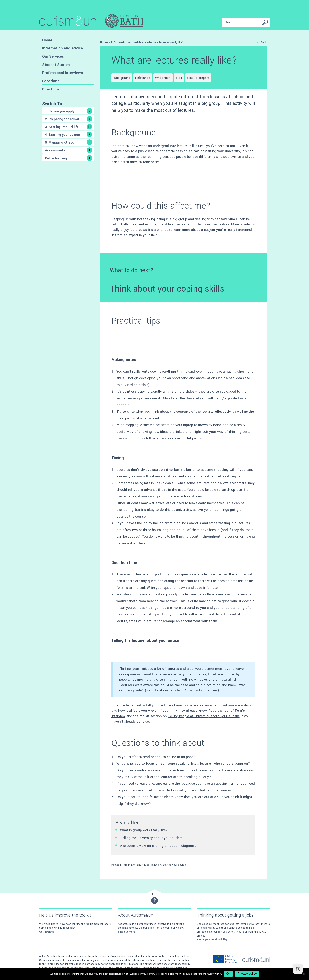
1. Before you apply (69, 111)
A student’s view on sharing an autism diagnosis (158, 846)
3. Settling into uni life (69, 127)
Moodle (169, 398)
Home (47, 40)
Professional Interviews (62, 73)
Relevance (143, 78)
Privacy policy (247, 974)
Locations (51, 81)
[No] (304, 974)
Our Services (53, 56)
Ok (228, 974)
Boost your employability (212, 940)
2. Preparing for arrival (69, 119)
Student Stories (56, 65)
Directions (51, 89)
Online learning (69, 158)
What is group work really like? (144, 830)
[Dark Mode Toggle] (298, 969)
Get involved (47, 932)
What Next (163, 78)
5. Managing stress (69, 142)
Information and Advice (62, 48)
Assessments (69, 150)
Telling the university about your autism (151, 838)
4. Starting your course (69, 134)
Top (155, 898)
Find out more (127, 932)
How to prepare (198, 78)
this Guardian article (132, 385)
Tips (179, 78)
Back (262, 43)
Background (122, 78)
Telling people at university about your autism (203, 716)
